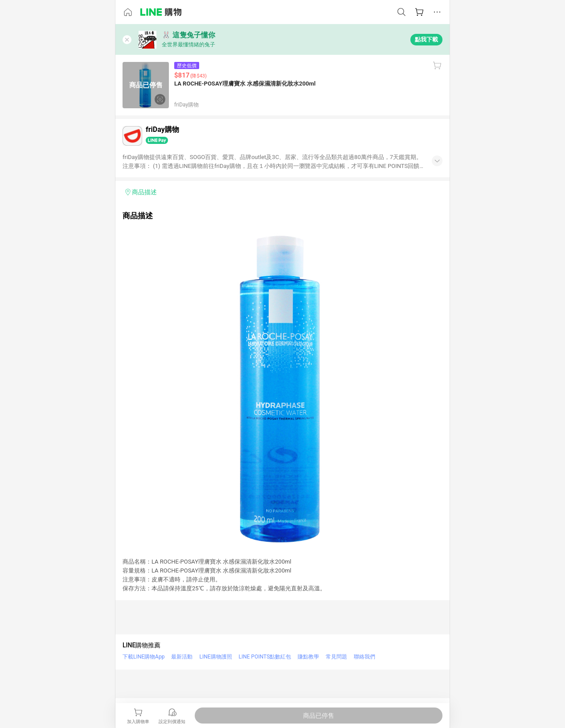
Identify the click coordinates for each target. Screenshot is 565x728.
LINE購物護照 (215, 657)
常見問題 (336, 657)
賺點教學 (308, 657)
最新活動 (182, 657)
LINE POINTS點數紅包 (265, 657)
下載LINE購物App (143, 657)
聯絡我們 (364, 657)
